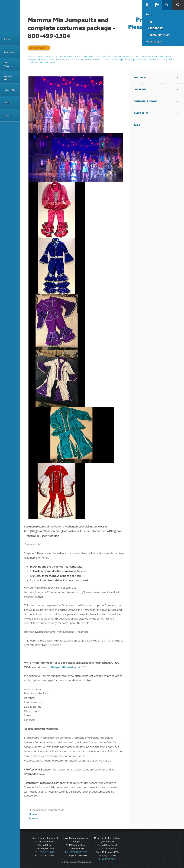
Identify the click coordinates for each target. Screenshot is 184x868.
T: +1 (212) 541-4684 (45, 852)
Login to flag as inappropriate (48, 810)
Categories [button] (141, 113)
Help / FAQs (9, 90)
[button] (157, 5)
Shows (7, 39)
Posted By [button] (140, 77)
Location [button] (140, 89)
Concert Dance (8, 77)
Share (35, 818)
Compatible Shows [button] (146, 101)
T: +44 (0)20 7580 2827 (76, 852)
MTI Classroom (9, 65)
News (6, 103)
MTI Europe (155, 28)
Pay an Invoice (152, 42)
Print (35, 814)
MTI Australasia (159, 35)
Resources (9, 52)
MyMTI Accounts (147, 5)
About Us (8, 115)
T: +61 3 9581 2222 (107, 859)
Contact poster (38, 48)
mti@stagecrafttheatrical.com (64, 667)
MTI (150, 22)
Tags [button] (137, 125)
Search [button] (167, 5)
